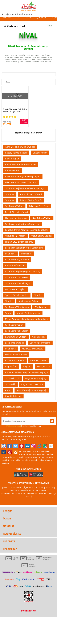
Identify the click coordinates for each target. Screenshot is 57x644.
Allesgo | (44, 493)
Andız (8, 390)
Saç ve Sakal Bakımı (15, 361)
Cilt (18, 17)
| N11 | (5, 487)
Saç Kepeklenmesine (40, 343)
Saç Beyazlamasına (15, 343)
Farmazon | (33, 493)
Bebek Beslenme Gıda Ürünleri (20, 165)
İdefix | (28, 496)
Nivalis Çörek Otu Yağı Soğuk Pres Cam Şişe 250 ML (15, 110)
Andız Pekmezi (12, 171)
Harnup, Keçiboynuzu (16, 218)
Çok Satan (41, 17)
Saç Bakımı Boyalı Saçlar (17, 260)
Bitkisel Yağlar (40, 153)
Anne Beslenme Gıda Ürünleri (20, 147)
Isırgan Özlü (11, 366)
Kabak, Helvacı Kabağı (16, 153)
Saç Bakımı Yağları (14, 206)
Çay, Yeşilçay (39, 337)
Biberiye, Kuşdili (38, 361)
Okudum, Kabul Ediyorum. (22, 426)
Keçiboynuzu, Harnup (32, 384)
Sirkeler (38, 295)
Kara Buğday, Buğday (16, 337)
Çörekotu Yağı (41, 307)
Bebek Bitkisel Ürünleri (17, 212)
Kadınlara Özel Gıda (15, 266)
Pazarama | (42, 490)
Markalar (7, 17)
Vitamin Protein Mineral (28, 313)
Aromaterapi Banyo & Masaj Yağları (23, 176)
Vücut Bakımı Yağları (15, 236)
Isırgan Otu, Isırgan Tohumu (19, 242)
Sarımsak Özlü (12, 378)
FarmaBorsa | (19, 493)
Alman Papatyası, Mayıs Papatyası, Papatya (26, 372)
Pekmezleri (11, 349)
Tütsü (28, 17)
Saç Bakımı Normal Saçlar (18, 283)
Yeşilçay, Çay (43, 366)
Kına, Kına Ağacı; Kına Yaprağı (32, 390)
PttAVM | (41, 487)
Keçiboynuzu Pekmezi (29, 301)
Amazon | (50, 487)
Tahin (8, 313)
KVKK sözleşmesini (13, 426)
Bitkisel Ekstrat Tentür (31, 200)
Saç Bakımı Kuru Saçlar (17, 277)
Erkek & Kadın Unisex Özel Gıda (21, 182)
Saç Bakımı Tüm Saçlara (17, 307)
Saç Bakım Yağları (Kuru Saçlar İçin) (23, 224)
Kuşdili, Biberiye (13, 396)
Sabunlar (10, 194)
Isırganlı (27, 366)
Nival (22, 26)
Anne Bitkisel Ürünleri (31, 194)
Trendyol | (16, 490)
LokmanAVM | (16, 487)
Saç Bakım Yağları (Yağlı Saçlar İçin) (23, 271)
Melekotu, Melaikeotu (33, 349)
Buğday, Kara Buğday (36, 378)
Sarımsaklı (10, 384)
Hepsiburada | (29, 490)
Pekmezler (10, 254)
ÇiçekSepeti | (30, 487)
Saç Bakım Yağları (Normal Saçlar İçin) (24, 248)
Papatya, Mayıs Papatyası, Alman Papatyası (26, 230)
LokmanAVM (29, 611)
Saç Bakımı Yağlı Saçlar (17, 331)
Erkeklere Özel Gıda (39, 206)
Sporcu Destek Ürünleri (17, 295)
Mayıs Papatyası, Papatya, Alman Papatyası (26, 319)
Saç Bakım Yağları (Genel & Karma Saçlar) (26, 188)
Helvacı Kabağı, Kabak (16, 355)
